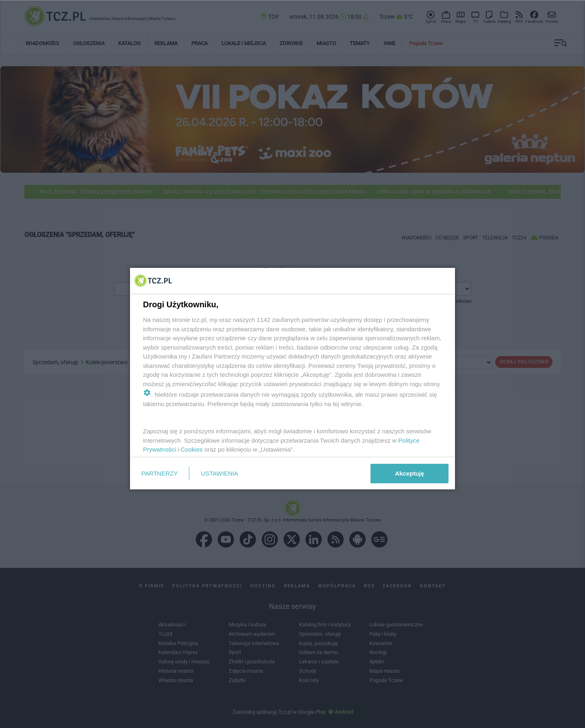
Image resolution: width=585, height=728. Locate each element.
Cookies (192, 449)
